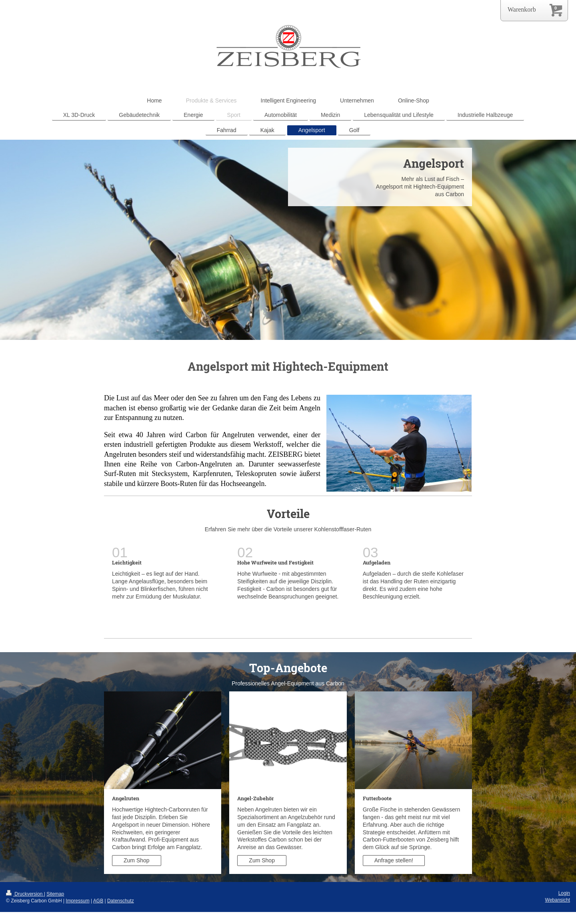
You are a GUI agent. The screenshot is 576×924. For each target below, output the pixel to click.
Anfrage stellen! (394, 860)
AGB (98, 901)
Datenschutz (121, 901)
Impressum (77, 901)
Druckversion (25, 894)
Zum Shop (137, 860)
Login (564, 893)
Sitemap (55, 894)
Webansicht (558, 900)
